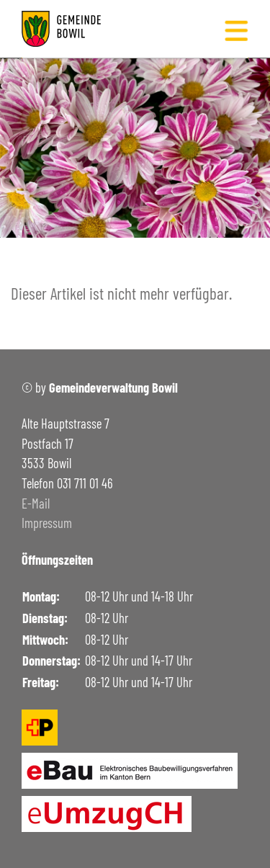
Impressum (47, 523)
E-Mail (36, 504)
